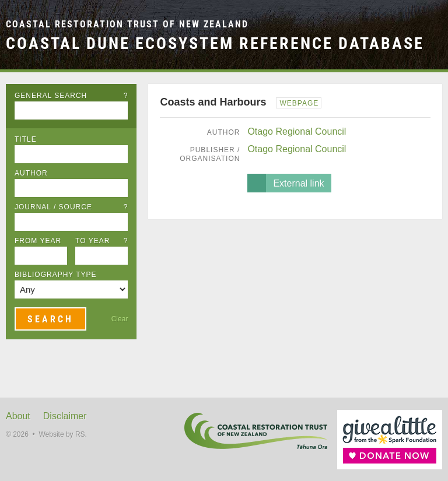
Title (26, 139)
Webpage (299, 103)
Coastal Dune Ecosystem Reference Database (215, 43)
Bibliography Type (56, 275)
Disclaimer (65, 416)
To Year (101, 241)
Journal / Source (71, 207)
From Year (38, 241)
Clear (120, 319)
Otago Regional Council (297, 131)
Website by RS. (62, 434)
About (18, 416)
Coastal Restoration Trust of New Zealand (127, 24)
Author (31, 173)
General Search (71, 96)
